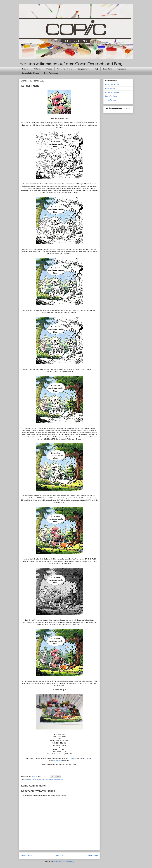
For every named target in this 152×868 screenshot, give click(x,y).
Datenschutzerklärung (30, 73)
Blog (88, 758)
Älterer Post (93, 856)
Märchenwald (58, 780)
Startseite (26, 69)
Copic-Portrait (110, 88)
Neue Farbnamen (51, 73)
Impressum (122, 69)
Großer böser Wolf (38, 780)
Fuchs (29, 780)
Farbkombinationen (65, 69)
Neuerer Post (26, 856)
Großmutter (49, 780)
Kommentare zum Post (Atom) (64, 862)
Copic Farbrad (111, 100)
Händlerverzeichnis (112, 92)
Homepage (58, 760)
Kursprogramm (83, 69)
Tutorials (38, 69)
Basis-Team (108, 69)
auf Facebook (72, 758)
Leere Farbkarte (111, 96)
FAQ (96, 69)
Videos (49, 69)
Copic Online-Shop (112, 84)
